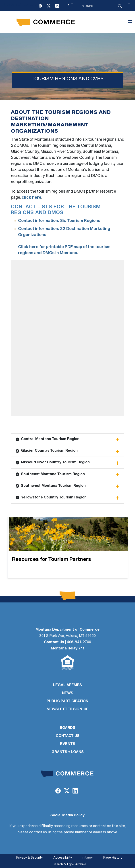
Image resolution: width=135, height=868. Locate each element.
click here (31, 198)
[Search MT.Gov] (99, 6)
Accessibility (63, 858)
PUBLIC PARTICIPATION (67, 701)
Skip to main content (20, 5)
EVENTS (68, 744)
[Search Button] (120, 6)
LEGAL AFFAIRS (67, 685)
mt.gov (88, 858)
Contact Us (54, 642)
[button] (70, 6)
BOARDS (67, 728)
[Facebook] (40, 6)
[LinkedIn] (57, 6)
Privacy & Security (29, 858)
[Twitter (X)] (49, 6)
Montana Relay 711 (68, 649)
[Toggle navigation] (130, 22)
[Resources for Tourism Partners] (68, 548)
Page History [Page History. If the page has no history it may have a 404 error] (113, 858)
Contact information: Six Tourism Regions (59, 221)
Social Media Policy (67, 815)
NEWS (68, 693)
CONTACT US (68, 736)
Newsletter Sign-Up (68, 709)
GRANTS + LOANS (68, 752)
